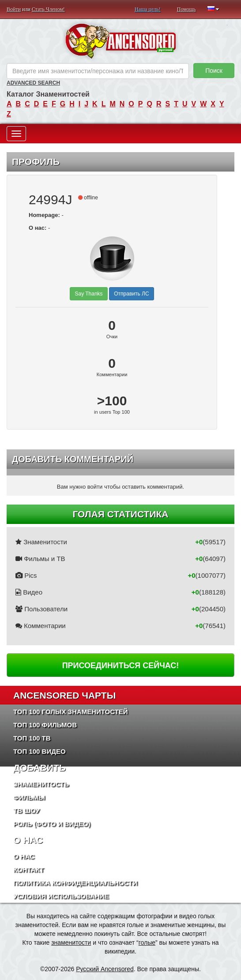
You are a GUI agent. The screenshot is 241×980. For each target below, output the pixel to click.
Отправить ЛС (131, 294)
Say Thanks (88, 294)
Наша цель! (148, 9)
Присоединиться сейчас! (121, 666)
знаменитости (71, 943)
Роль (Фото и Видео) (52, 824)
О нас (24, 856)
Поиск (214, 71)
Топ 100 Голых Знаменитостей (71, 712)
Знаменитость (41, 784)
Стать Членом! (48, 9)
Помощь (186, 9)
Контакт (28, 870)
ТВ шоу (26, 810)
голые (147, 943)
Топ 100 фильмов (45, 725)
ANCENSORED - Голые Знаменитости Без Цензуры (121, 41)
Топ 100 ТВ (32, 738)
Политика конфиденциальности (75, 883)
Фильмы (29, 797)
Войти (14, 9)
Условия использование (61, 896)
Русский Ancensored (105, 969)
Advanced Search (33, 83)
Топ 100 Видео (40, 751)
